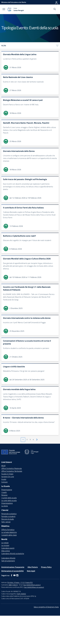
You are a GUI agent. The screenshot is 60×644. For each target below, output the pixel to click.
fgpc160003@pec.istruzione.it (34, 587)
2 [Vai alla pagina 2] (27, 439)
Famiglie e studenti (8, 516)
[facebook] (12, 575)
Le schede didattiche (9, 532)
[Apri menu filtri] (57, 46)
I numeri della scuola (9, 498)
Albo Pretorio (33, 567)
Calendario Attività (8, 558)
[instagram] (17, 575)
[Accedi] (57, 2)
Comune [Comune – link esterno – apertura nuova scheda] (4, 482)
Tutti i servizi (6, 522)
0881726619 (13, 585)
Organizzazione (7, 503)
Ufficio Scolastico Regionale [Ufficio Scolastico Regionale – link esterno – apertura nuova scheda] (12, 468)
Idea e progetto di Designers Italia (46, 607)
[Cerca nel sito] (55, 9)
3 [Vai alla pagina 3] (30, 439)
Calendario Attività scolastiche (13, 553)
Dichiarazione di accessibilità (12, 571)
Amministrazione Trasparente (13, 567)
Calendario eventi (8, 548)
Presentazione (7, 490)
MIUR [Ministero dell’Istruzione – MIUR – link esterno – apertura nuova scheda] (3, 466)
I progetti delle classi (9, 535)
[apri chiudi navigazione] (4, 9)
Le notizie (5, 543)
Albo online (6, 551)
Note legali (31, 571)
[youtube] (14, 575)
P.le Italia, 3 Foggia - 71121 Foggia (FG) (20, 582)
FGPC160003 (21, 594)
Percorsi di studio (8, 519)
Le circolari (5, 545)
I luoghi (4, 492)
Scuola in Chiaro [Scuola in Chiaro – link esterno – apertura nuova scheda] (7, 474)
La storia (5, 506)
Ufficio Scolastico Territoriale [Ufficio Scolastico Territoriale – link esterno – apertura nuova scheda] (12, 471)
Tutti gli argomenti (8, 561)
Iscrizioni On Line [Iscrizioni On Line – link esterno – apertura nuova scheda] (8, 477)
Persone (4, 495)
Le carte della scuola (9, 500)
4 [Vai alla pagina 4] (33, 439)
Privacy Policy (46, 567)
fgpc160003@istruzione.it (32, 585)
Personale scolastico (9, 514)
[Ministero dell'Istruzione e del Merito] (14, 2)
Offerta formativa (8, 530)
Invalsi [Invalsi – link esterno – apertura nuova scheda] (4, 479)
